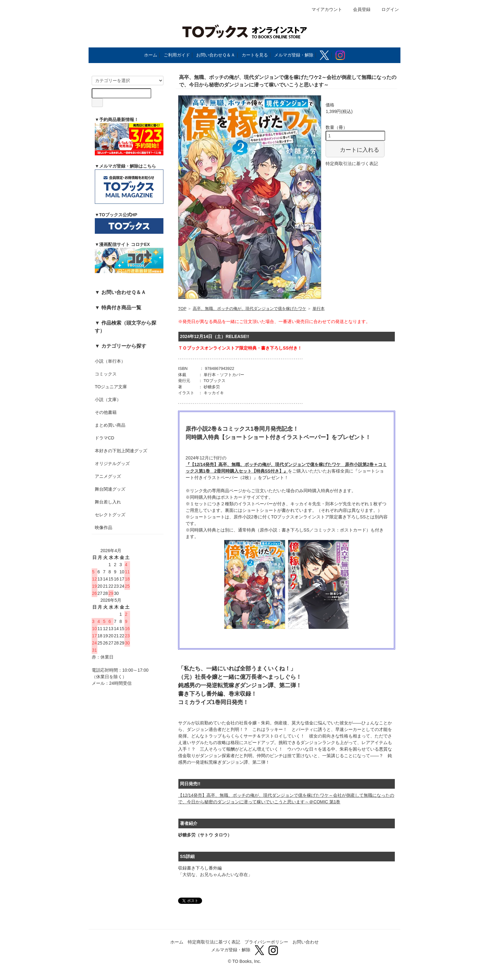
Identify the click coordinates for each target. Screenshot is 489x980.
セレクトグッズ (110, 515)
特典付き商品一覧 (121, 307)
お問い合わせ (306, 942)
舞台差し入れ (108, 502)
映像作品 (104, 527)
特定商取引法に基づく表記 (352, 164)
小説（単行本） (110, 361)
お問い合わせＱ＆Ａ (216, 55)
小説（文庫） (108, 399)
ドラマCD (104, 438)
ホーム (151, 55)
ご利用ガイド (177, 55)
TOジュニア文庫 (111, 387)
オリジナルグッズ (112, 463)
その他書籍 (106, 412)
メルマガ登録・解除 (294, 55)
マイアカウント (324, 9)
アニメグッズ (108, 476)
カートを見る (255, 55)
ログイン (387, 9)
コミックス (106, 374)
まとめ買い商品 (110, 425)
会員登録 (358, 9)
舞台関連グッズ (110, 489)
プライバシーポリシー (266, 942)
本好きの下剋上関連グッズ (121, 451)
